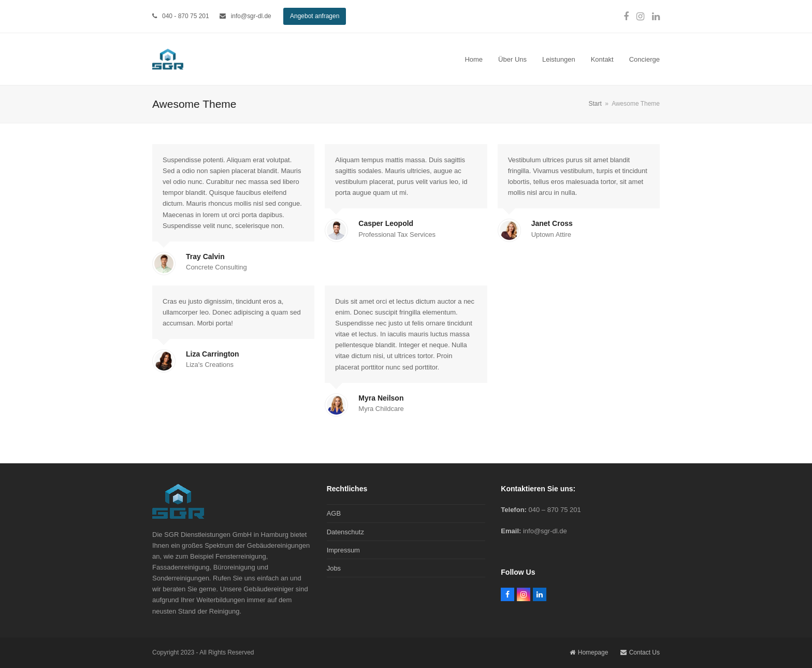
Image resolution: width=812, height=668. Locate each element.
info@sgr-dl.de (251, 16)
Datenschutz (345, 532)
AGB (334, 513)
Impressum (343, 550)
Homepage (589, 652)
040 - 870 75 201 (186, 16)
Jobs (334, 568)
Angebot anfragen (315, 16)
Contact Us (640, 652)
